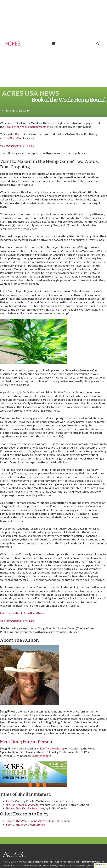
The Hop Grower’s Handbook (22, 805)
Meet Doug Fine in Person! (27, 742)
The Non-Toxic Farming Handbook (25, 808)
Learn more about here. (22, 613)
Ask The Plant (13, 801)
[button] (53, 43)
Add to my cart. (17, 145)
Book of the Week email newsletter (27, 127)
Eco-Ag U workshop (53, 748)
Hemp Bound (10, 138)
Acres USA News (31, 93)
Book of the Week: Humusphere (26, 824)
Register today (41, 756)
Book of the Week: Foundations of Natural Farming (38, 821)
